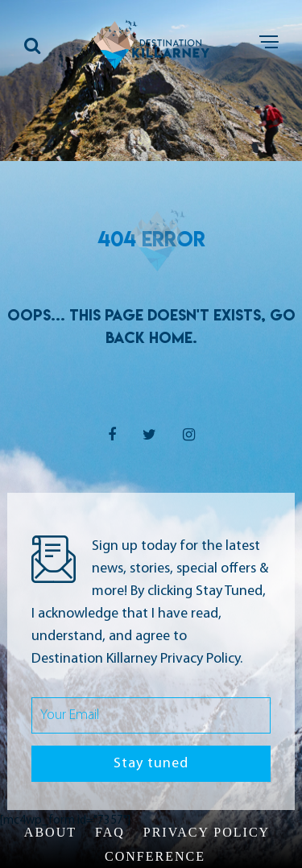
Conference (155, 856)
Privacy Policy (207, 832)
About (50, 832)
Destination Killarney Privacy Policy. (137, 659)
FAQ (110, 832)
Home (171, 337)
